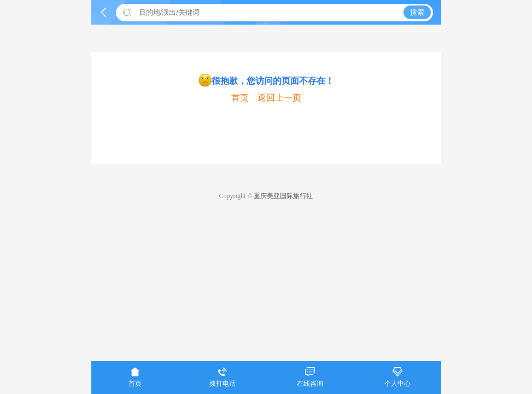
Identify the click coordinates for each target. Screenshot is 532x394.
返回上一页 (279, 98)
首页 (240, 98)
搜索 (417, 12)
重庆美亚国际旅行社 (283, 196)
